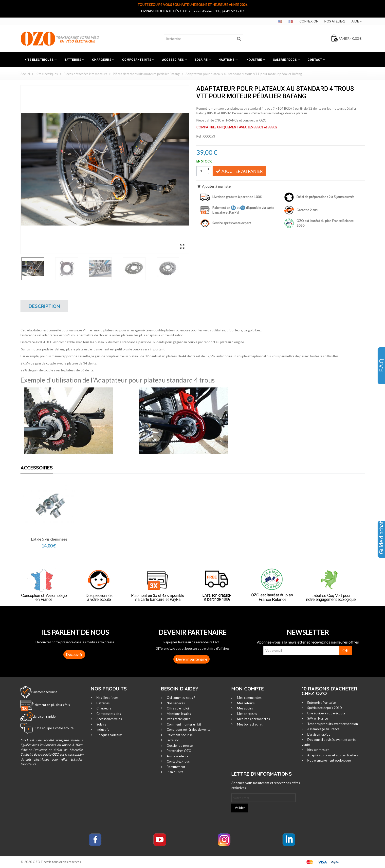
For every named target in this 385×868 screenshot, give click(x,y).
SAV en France (317, 718)
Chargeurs (102, 60)
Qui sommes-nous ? (181, 698)
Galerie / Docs (285, 60)
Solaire (201, 60)
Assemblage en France (323, 729)
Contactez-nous (178, 761)
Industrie (254, 60)
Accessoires (173, 60)
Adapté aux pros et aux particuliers (332, 755)
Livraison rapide (318, 734)
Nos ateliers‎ (335, 21)
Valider (240, 808)
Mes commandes (249, 698)
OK (346, 651)
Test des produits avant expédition (332, 724)
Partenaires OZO (179, 751)
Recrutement (176, 767)
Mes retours (245, 703)
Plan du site (175, 772)
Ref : (199, 136)
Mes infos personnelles (253, 719)
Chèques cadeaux (109, 735)
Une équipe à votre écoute (326, 713)
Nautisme (227, 60)
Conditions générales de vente (188, 729)
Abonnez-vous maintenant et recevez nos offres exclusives (266, 785)
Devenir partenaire (192, 659)
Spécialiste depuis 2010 (324, 708)
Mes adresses (247, 714)
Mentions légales (178, 714)
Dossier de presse (179, 746)
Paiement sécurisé (44, 692)
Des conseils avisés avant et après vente (329, 742)
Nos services (175, 703)
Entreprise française (321, 703)
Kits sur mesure (318, 750)
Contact (315, 60)
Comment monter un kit (183, 724)
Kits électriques (39, 60)
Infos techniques (178, 719)
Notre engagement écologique (329, 760)
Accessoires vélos (109, 719)
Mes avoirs (245, 708)
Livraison (173, 740)
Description (44, 306)
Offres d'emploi (177, 708)
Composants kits (137, 60)
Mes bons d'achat (249, 724)
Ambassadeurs (177, 756)
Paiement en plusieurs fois (51, 705)
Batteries (73, 60)
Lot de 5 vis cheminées (49, 539)
